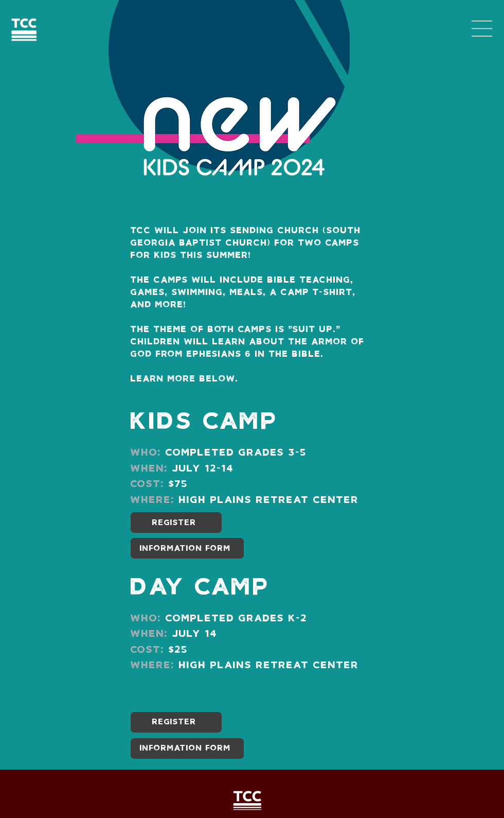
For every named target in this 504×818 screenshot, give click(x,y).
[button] (482, 29)
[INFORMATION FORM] (187, 548)
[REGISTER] (176, 523)
